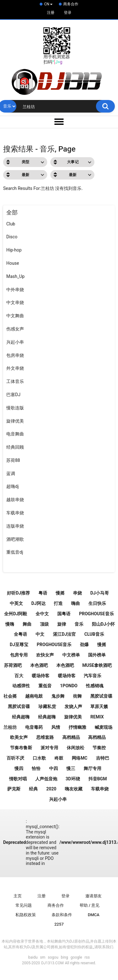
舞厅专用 (93, 768)
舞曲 (27, 624)
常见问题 (24, 905)
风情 (56, 727)
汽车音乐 (93, 676)
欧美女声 (19, 737)
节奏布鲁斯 (21, 748)
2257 (59, 924)
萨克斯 (14, 789)
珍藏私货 (47, 706)
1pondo (69, 686)
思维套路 (45, 737)
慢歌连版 (15, 408)
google (76, 957)
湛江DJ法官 (64, 634)
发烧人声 (73, 706)
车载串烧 (15, 513)
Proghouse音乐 (54, 645)
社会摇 (10, 696)
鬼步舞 (58, 696)
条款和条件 (62, 915)
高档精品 (71, 737)
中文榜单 (71, 655)
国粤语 (64, 614)
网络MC (79, 758)
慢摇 (60, 593)
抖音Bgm (98, 779)
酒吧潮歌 (15, 539)
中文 (40, 634)
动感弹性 (21, 686)
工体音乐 (15, 381)
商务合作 (71, 4)
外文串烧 (15, 368)
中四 (53, 768)
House (13, 263)
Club (11, 224)
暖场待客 (41, 676)
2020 (51, 789)
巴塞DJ (13, 395)
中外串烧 (15, 290)
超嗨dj (12, 486)
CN (48, 4)
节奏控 (99, 748)
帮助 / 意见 (90, 905)
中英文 (16, 603)
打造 (58, 603)
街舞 (77, 696)
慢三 (71, 768)
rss (87, 957)
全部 (12, 212)
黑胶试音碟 (101, 696)
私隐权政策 (26, 915)
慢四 (19, 768)
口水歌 (39, 758)
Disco (12, 237)
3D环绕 (73, 779)
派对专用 (49, 748)
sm (43, 957)
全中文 (42, 614)
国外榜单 (97, 655)
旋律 (62, 624)
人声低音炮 (46, 779)
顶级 (44, 624)
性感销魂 (95, 686)
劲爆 (84, 645)
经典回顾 (15, 447)
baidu (33, 957)
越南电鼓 (34, 696)
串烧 (77, 593)
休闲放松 (76, 748)
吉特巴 (103, 758)
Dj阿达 (39, 603)
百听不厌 (15, 758)
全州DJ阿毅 (16, 614)
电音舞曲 (15, 434)
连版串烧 (15, 526)
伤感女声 (15, 329)
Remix (97, 717)
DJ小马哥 (100, 593)
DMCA (94, 915)
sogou (53, 957)
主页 (18, 896)
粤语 (43, 593)
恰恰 (36, 768)
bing (64, 957)
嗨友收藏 (74, 789)
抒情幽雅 (77, 727)
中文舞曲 (15, 316)
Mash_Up (15, 276)
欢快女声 (45, 655)
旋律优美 (15, 421)
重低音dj (15, 552)
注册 (51, 13)
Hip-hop (14, 250)
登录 (68, 13)
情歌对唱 (18, 779)
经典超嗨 (21, 717)
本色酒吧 (39, 665)
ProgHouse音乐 (96, 614)
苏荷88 (13, 460)
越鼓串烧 (15, 500)
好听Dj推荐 (18, 593)
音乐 (79, 624)
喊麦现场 (104, 727)
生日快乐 (97, 603)
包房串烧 (15, 355)
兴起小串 (15, 342)
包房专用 (19, 655)
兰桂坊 (10, 727)
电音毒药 (34, 727)
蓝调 (11, 473)
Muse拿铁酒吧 (97, 665)
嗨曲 (76, 603)
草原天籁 (99, 706)
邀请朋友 (93, 896)
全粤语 (20, 634)
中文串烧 (15, 302)
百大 (19, 676)
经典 (33, 789)
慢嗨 (10, 624)
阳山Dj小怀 (103, 624)
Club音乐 (94, 634)
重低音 (45, 686)
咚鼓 (59, 758)
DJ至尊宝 (19, 645)
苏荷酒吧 (13, 665)
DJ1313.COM (52, 963)
